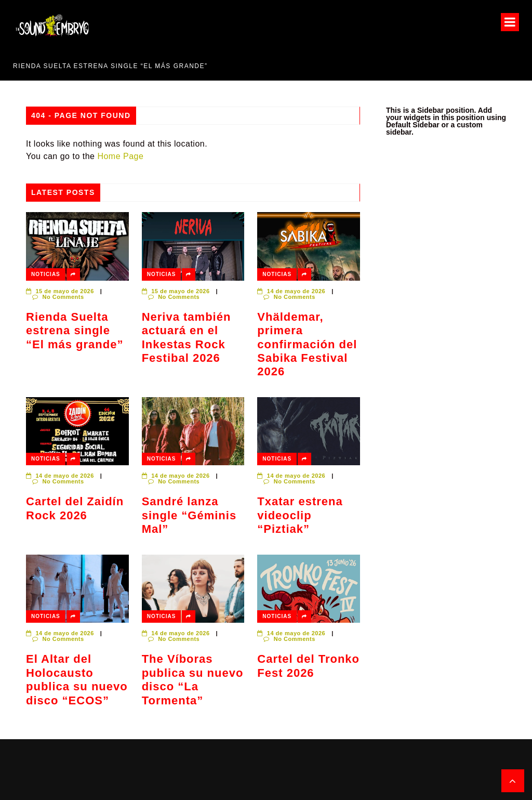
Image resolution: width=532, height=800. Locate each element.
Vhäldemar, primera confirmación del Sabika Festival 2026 (307, 344)
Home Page (120, 156)
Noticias (46, 274)
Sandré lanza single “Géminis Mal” (189, 515)
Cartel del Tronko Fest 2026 (308, 666)
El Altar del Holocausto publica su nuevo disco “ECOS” (77, 679)
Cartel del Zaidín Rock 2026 (75, 508)
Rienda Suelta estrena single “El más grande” (110, 66)
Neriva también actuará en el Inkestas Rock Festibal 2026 (187, 337)
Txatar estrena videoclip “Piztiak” (300, 515)
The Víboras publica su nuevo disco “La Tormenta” (193, 679)
